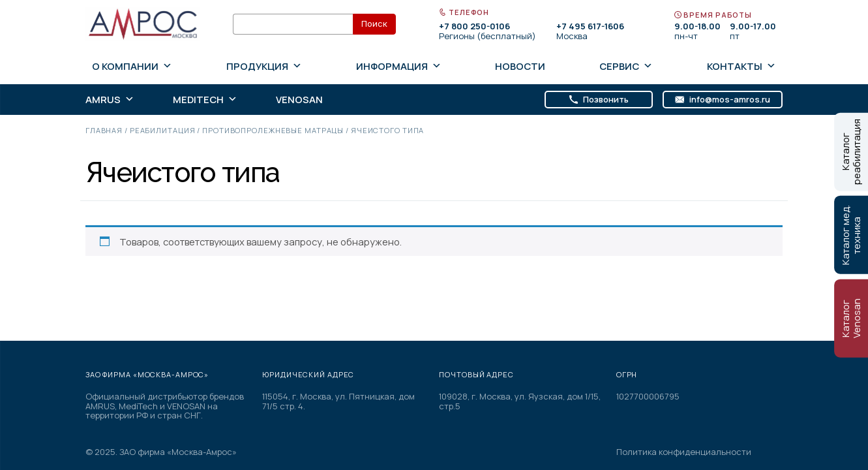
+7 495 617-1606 (590, 26)
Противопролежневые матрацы (273, 130)
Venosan (299, 100)
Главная (104, 130)
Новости (520, 66)
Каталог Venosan (851, 318)
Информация (399, 66)
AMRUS (110, 100)
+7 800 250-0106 (474, 26)
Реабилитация (163, 130)
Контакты (741, 66)
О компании (132, 66)
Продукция (264, 66)
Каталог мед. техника (851, 235)
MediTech (205, 100)
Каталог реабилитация (851, 152)
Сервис (626, 66)
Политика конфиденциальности (684, 452)
